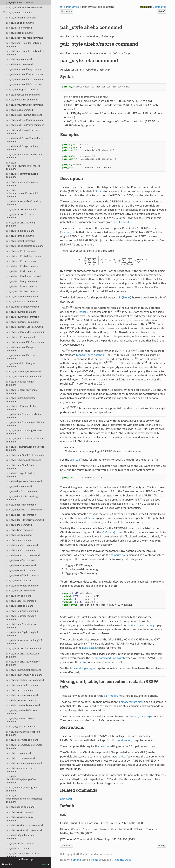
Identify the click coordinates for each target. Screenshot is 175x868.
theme (94, 860)
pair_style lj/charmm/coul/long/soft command (24, 642)
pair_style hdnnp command (20, 807)
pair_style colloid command (20, 231)
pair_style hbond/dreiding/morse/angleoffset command (24, 799)
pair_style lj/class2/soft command (23, 649)
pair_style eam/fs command (21, 560)
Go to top (26, 859)
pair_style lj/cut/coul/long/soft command (22, 626)
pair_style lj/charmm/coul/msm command (22, 184)
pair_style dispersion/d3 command (24, 481)
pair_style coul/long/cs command (23, 372)
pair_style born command (19, 64)
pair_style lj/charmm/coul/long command (22, 175)
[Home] (61, 7)
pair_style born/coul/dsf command (24, 84)
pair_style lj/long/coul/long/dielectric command (25, 448)
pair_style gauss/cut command (22, 695)
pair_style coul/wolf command (22, 297)
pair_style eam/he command (21, 565)
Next (162, 11)
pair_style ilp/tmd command (21, 843)
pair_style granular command (21, 727)
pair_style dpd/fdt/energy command (25, 520)
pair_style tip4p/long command (22, 307)
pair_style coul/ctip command (22, 261)
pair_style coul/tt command (20, 337)
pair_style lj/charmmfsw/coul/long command (24, 203)
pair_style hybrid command (20, 812)
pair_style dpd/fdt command (21, 515)
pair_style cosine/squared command (25, 246)
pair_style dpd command (19, 486)
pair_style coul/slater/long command (25, 332)
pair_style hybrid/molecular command (20, 819)
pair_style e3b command (19, 535)
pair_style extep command (20, 606)
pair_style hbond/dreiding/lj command (20, 770)
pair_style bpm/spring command (23, 95)
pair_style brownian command (22, 100)
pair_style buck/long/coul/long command (22, 148)
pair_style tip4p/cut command (22, 302)
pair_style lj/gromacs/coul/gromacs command (24, 746)
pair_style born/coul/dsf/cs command (26, 342)
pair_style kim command (19, 848)
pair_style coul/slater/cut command (24, 327)
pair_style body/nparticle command (25, 38)
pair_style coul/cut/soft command (24, 670)
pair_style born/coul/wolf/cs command (21, 357)
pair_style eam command (19, 540)
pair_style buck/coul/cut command (24, 115)
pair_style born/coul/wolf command (25, 80)
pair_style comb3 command (21, 241)
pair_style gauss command (20, 690)
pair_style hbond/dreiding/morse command (23, 789)
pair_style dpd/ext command (21, 505)
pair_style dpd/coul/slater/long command (22, 498)
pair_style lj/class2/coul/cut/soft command (23, 655)
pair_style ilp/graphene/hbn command (20, 837)
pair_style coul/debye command (23, 266)
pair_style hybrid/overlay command (24, 825)
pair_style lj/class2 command (21, 210)
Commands (159, 7)
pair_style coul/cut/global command (25, 256)
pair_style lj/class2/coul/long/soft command (23, 663)
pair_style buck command (19, 110)
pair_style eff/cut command (20, 591)
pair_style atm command (19, 28)
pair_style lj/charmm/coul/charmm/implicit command (23, 166)
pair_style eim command (19, 596)
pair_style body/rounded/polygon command (23, 45)
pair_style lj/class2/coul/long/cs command (22, 391)
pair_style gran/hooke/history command (21, 712)
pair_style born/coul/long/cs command (21, 349)
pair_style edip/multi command (22, 586)
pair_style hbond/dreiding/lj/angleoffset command (21, 779)
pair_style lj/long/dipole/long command (21, 475)
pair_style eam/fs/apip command (23, 575)
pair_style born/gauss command (23, 90)
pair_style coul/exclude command (23, 276)
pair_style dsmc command (20, 530)
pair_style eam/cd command (21, 550)
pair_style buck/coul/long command (25, 120)
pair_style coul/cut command (21, 251)
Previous (66, 11)
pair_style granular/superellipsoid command (23, 733)
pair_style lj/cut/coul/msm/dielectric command (25, 440)
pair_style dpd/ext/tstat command (24, 510)
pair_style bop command (19, 59)
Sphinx (77, 860)
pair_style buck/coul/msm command (25, 125)
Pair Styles (72, 7)
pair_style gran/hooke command (23, 705)
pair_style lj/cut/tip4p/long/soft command (22, 634)
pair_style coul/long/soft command (24, 675)
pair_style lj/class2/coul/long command (21, 224)
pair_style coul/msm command (22, 286)
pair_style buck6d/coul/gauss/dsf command (23, 132)
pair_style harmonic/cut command (24, 763)
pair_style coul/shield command (22, 317)
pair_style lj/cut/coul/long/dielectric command (24, 432)
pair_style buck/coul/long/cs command (21, 365)
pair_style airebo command (20, 2)
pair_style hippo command (20, 23)
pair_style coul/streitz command (23, 292)
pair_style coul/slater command (22, 322)
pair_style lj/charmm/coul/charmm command (24, 156)
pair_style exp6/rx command (21, 601)
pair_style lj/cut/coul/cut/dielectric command (24, 416)
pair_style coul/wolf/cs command (23, 377)
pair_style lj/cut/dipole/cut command (25, 455)
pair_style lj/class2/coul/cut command (20, 216)
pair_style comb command (20, 236)
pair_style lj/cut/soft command (22, 611)
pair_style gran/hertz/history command (21, 720)
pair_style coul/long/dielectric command (21, 408)
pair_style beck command (19, 33)
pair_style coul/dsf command (21, 271)
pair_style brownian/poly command (25, 105)
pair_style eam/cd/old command (23, 555)
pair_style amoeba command (21, 18)
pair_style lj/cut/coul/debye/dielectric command (25, 424)
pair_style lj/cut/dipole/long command (20, 467)
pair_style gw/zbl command (20, 758)
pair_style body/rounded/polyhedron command (25, 53)
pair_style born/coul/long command (25, 69)
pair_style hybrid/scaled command (24, 830)
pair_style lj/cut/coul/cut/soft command (21, 617)
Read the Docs (122, 860)
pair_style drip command (19, 525)
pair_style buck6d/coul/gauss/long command (24, 140)
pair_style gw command (18, 753)
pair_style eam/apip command (22, 570)
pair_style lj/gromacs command (22, 740)
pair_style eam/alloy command (22, 545)
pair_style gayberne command (22, 700)
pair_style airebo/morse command (24, 8)
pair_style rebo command (18, 13)
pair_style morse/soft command (23, 685)
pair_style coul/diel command (21, 312)
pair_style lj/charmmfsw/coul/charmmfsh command (22, 193)
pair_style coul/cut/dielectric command (21, 399)
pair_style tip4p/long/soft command (25, 680)
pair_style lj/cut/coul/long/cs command (21, 383)
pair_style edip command (19, 581)
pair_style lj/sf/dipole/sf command (24, 460)
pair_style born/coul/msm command (25, 74)
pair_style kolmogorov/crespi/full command (23, 855)
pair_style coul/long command (22, 281)
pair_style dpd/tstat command (22, 491)
